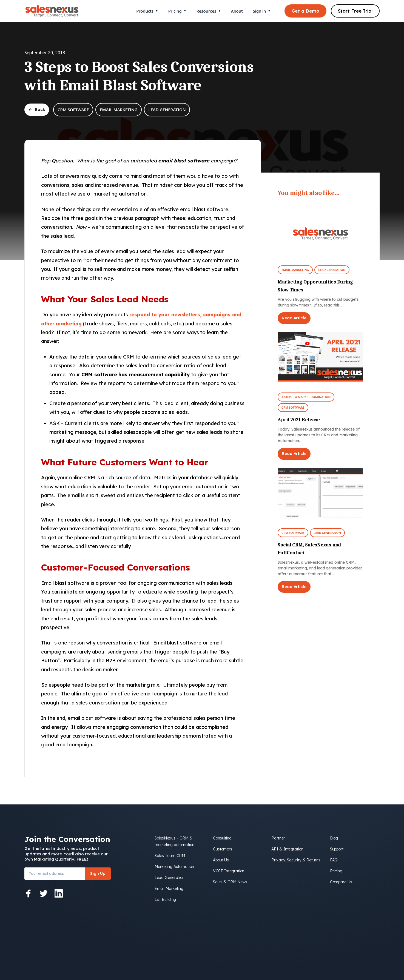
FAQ (334, 860)
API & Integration (287, 849)
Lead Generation (167, 110)
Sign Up (98, 873)
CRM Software (73, 110)
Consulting (222, 838)
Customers (223, 849)
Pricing (177, 11)
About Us (221, 860)
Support (337, 849)
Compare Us (341, 882)
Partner (278, 838)
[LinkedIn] (59, 893)
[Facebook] (29, 893)
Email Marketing (119, 110)
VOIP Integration (229, 871)
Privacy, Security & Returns (296, 860)
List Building (165, 899)
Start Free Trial (355, 11)
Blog (334, 838)
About (237, 11)
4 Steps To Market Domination (306, 397)
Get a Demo (305, 11)
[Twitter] (44, 893)
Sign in (262, 11)
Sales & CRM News (230, 882)
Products (147, 11)
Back (37, 109)
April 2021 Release (299, 420)
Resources (208, 11)
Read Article (294, 318)
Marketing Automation (174, 867)
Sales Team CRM (170, 856)
